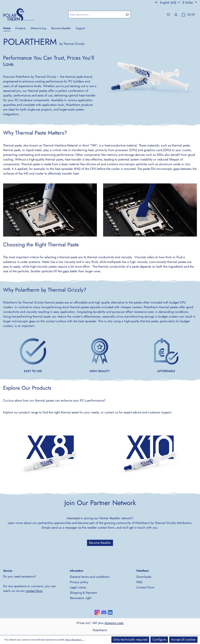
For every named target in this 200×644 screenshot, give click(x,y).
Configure (159, 640)
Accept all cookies (183, 640)
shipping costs (114, 623)
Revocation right (81, 598)
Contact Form (145, 587)
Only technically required (130, 640)
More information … (75, 640)
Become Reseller (100, 543)
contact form (34, 591)
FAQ (139, 582)
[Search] (127, 15)
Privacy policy (79, 582)
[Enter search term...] (96, 15)
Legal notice (78, 587)
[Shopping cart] (188, 15)
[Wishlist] (168, 15)
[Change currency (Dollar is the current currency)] (190, 3)
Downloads (144, 577)
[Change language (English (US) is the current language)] (168, 3)
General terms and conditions (90, 577)
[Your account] (176, 15)
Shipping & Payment (83, 593)
